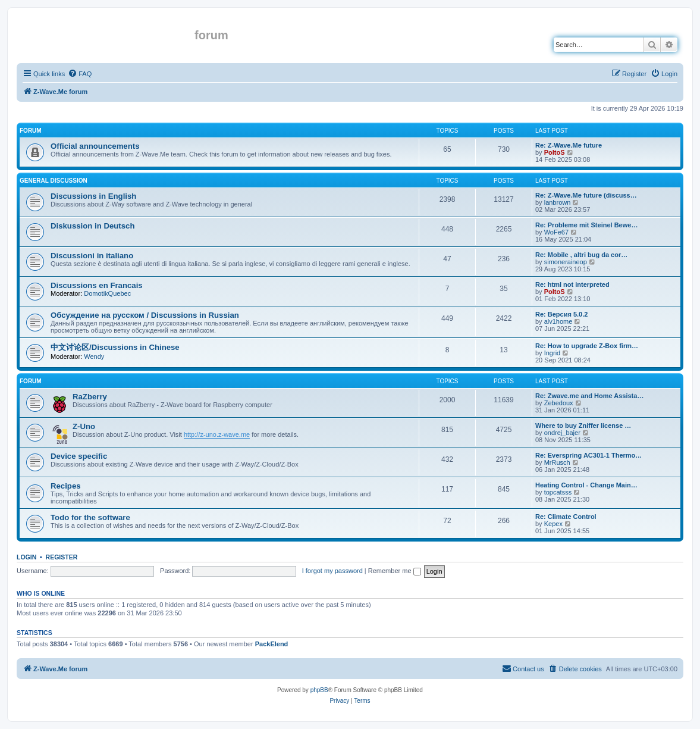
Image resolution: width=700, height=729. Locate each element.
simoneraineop (566, 262)
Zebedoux (559, 403)
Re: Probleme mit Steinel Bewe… (586, 225)
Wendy (94, 356)
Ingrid (553, 353)
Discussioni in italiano (92, 256)
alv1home (558, 321)
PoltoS (555, 152)
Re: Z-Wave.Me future (569, 145)
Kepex (553, 524)
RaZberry (90, 397)
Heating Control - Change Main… (586, 485)
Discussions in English (93, 196)
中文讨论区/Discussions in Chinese (115, 347)
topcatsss (558, 492)
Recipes (66, 486)
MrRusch (557, 462)
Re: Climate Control (566, 517)
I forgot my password (332, 571)
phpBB (319, 690)
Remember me (395, 571)
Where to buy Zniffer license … (583, 425)
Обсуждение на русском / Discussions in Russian (145, 315)
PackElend (272, 644)
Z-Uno (84, 426)
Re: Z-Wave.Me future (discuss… (586, 195)
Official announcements (95, 146)
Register (62, 557)
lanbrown (558, 202)
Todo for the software (90, 517)
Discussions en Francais (97, 285)
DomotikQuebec (107, 293)
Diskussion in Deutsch (92, 226)
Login (26, 557)
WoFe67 (556, 232)
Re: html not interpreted (572, 284)
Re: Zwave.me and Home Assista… (589, 396)
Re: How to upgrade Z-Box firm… (587, 346)
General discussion (54, 181)
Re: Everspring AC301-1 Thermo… (588, 455)
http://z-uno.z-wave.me (217, 434)
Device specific (79, 456)
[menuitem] (80, 74)
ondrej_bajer (562, 433)
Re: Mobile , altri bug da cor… (581, 255)
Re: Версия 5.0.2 (561, 314)
